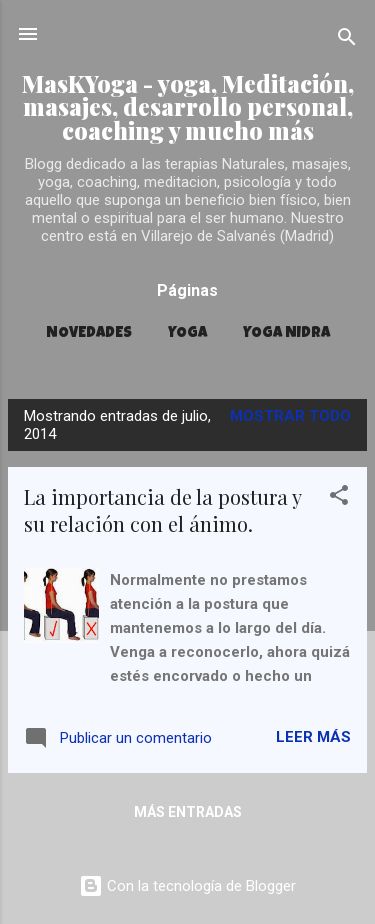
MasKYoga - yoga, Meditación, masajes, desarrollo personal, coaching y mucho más (188, 107)
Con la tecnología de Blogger (187, 886)
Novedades (89, 333)
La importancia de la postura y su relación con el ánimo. (162, 510)
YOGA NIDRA (286, 333)
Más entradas (188, 812)
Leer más (313, 737)
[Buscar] (347, 40)
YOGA (187, 333)
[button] (339, 498)
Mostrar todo (290, 416)
